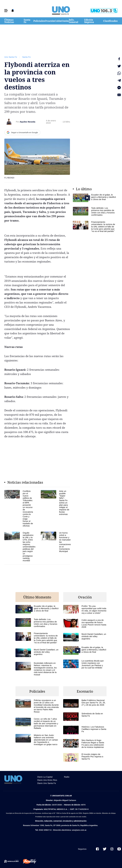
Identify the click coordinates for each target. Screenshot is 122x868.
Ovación (50, 21)
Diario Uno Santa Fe (47, 783)
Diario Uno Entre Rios (47, 780)
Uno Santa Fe (11, 57)
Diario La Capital (45, 777)
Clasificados (110, 21)
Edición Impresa (89, 21)
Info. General (74, 21)
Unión (65, 21)
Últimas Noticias (9, 21)
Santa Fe (27, 21)
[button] (6, 11)
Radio (67, 777)
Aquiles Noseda (27, 122)
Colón (58, 21)
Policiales (39, 21)
